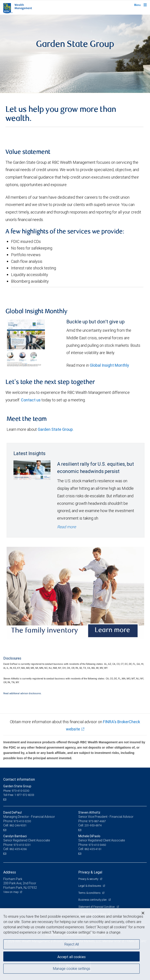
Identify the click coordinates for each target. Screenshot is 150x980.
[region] (75, 944)
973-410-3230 (22, 821)
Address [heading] (10, 872)
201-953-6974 (93, 825)
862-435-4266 (18, 849)
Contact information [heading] (19, 779)
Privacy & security (89, 879)
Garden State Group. (56, 429)
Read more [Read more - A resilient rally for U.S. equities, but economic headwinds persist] (67, 527)
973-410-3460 (97, 845)
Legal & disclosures (90, 886)
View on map (11, 892)
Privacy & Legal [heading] (90, 872)
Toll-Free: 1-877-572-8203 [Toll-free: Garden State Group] (19, 795)
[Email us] (5, 799)
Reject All (72, 944)
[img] (75, 54)
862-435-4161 (93, 849)
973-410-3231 (22, 845)
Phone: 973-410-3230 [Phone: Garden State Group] (16, 791)
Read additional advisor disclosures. (22, 693)
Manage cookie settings (72, 969)
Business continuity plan (93, 900)
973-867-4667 (97, 821)
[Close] (143, 913)
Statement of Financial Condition (97, 907)
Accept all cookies (71, 957)
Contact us (31, 400)
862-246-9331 (18, 825)
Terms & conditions (90, 893)
